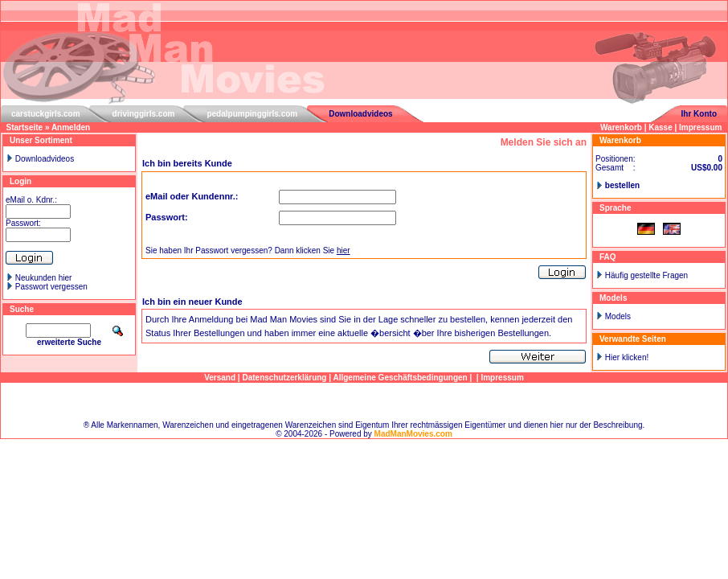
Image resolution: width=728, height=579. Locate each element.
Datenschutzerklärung (284, 378)
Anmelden (71, 127)
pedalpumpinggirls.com (252, 114)
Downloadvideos (360, 114)
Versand (220, 378)
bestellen (622, 185)
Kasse (660, 127)
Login (20, 181)
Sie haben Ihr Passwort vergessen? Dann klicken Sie (248, 250)
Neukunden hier (44, 278)
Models (618, 316)
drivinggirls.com (144, 114)
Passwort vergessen (51, 287)
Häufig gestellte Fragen (646, 275)
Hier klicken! (627, 357)
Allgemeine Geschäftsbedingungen (400, 378)
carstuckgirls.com (46, 114)
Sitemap (364, 402)
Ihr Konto (699, 114)
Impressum (700, 127)
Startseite (25, 127)
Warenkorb (621, 127)
